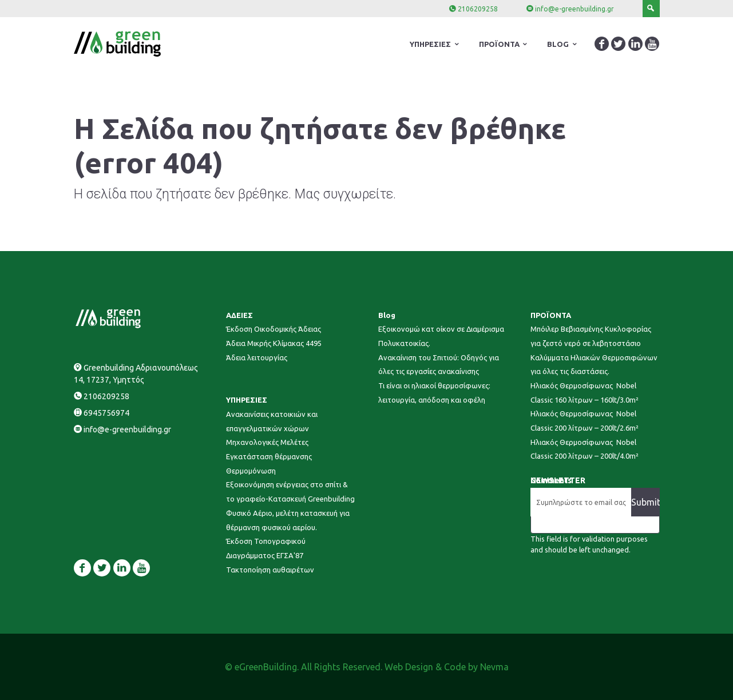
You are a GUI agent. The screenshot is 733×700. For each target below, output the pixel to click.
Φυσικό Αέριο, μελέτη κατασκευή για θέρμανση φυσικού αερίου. (288, 520)
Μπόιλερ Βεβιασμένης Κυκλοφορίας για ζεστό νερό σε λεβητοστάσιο (591, 336)
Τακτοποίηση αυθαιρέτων (270, 570)
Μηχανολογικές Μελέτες (267, 442)
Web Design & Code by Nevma (447, 667)
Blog (387, 315)
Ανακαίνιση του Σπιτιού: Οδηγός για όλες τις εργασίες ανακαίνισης (439, 365)
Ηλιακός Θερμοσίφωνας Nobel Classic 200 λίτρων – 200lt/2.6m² (585, 421)
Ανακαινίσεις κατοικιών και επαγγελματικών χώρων (272, 421)
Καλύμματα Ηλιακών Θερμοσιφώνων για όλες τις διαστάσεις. (594, 365)
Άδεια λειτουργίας (257, 357)
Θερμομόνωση (251, 471)
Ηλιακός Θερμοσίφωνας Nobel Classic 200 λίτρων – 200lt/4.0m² (585, 449)
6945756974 (106, 413)
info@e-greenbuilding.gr (574, 9)
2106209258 (478, 9)
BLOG (558, 44)
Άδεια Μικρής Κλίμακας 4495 (274, 343)
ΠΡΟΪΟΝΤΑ (551, 315)
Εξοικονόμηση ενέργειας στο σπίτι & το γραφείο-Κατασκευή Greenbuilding (290, 492)
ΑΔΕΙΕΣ (239, 315)
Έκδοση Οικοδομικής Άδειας (274, 329)
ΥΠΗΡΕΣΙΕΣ (247, 400)
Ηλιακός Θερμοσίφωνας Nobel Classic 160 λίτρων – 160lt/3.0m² (585, 393)
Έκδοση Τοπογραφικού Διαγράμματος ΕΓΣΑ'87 (266, 548)
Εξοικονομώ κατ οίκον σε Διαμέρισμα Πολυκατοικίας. (441, 336)
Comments (551, 480)
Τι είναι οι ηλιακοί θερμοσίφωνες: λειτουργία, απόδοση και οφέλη (434, 393)
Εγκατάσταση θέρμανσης (269, 456)
